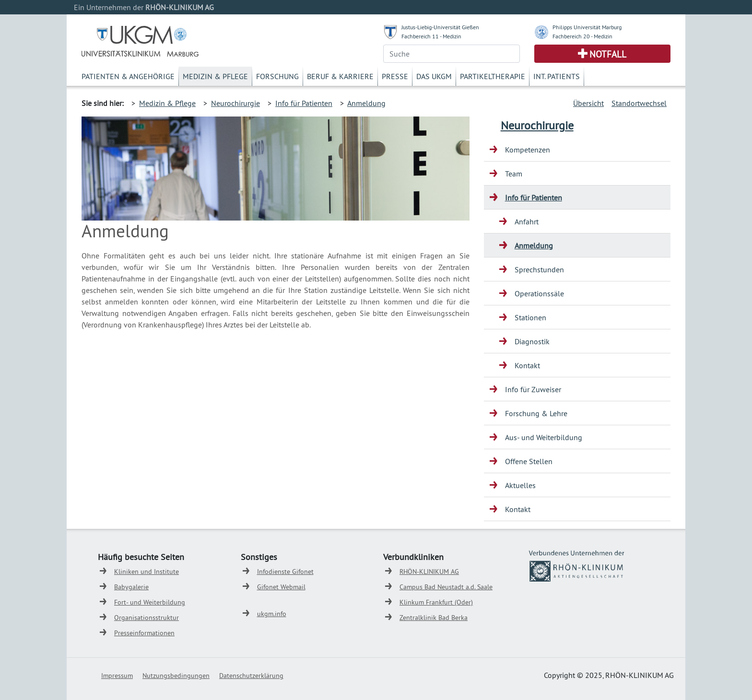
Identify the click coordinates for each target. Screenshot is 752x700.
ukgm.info (272, 614)
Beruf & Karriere (340, 76)
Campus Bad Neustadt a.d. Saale (446, 587)
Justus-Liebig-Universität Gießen (440, 27)
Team (514, 174)
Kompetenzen (528, 150)
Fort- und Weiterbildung (150, 602)
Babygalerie (131, 587)
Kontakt (527, 365)
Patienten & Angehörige (128, 76)
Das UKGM (434, 76)
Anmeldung (366, 103)
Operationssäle (539, 293)
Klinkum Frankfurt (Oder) (436, 602)
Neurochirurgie (235, 103)
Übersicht (588, 103)
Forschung (277, 76)
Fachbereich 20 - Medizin (582, 36)
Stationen (530, 317)
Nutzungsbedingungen (176, 676)
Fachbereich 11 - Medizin (431, 36)
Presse (395, 76)
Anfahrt (527, 222)
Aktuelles (520, 485)
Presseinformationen (144, 633)
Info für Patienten (304, 103)
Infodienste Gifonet (285, 572)
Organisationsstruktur (147, 618)
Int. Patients (557, 76)
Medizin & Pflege (215, 76)
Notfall (608, 54)
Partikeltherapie (493, 76)
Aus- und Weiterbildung (544, 437)
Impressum (117, 676)
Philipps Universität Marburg (587, 27)
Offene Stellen (529, 461)
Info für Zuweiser (533, 389)
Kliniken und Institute (147, 572)
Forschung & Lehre (536, 413)
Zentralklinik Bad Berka (434, 618)
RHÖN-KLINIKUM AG (429, 572)
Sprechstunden (539, 269)
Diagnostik (532, 341)
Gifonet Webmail (281, 587)
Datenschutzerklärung (251, 676)
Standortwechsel (639, 103)
